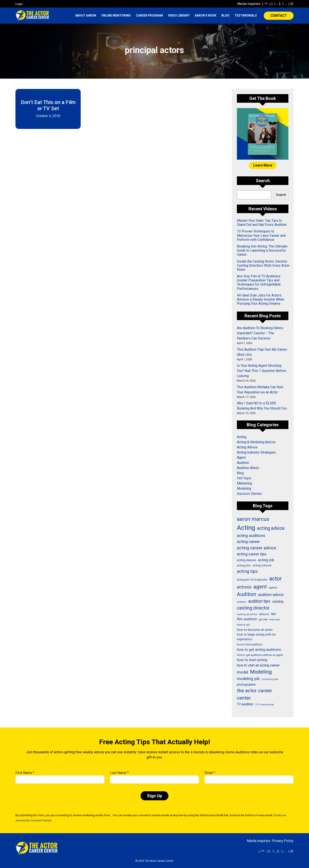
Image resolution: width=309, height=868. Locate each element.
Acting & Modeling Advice (256, 442)
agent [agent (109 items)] (260, 587)
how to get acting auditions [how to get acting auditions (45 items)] (259, 649)
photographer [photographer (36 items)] (246, 685)
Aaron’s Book (205, 15)
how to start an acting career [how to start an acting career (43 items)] (258, 665)
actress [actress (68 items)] (244, 587)
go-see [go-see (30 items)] (263, 619)
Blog (225, 15)
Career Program (149, 15)
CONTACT (279, 16)
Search (281, 195)
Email (210, 773)
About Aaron (86, 15)
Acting (242, 437)
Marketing (244, 483)
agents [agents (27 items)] (273, 588)
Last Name (119, 773)
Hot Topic (244, 478)
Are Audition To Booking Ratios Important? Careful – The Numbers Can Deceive (260, 333)
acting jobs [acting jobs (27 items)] (244, 565)
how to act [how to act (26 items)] (243, 625)
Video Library (179, 15)
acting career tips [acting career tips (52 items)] (252, 554)
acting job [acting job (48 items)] (266, 560)
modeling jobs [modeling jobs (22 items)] (270, 679)
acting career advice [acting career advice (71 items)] (257, 548)
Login (19, 4)
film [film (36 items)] (274, 614)
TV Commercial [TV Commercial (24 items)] (264, 704)
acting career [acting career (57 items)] (248, 542)
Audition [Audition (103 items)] (247, 594)
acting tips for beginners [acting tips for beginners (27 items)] (252, 580)
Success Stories (249, 494)
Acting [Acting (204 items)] (246, 528)
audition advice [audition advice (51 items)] (271, 595)
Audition (243, 463)
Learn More (263, 165)
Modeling (244, 488)
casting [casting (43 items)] (278, 601)
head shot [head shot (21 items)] (275, 620)
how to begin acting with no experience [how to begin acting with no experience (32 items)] (256, 637)
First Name (25, 773)
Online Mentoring (116, 15)
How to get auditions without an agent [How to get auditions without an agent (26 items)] (260, 655)
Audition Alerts (248, 468)
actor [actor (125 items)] (276, 579)
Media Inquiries (249, 4)
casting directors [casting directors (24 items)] (247, 614)
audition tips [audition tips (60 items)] (259, 601)
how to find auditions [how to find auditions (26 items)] (250, 645)
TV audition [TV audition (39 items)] (245, 704)
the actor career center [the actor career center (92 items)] (255, 694)
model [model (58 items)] (242, 672)
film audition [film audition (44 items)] (247, 619)
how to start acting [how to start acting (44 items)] (252, 660)
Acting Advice (247, 447)
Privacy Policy (283, 841)
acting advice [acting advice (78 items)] (271, 528)
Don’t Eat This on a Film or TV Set (48, 105)
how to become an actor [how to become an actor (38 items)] (255, 630)
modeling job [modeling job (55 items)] (248, 679)
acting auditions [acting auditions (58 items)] (251, 536)
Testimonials (246, 15)
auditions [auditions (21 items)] (242, 602)
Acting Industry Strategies (256, 452)
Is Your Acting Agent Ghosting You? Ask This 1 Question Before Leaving (262, 371)
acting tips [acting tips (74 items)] (247, 571)
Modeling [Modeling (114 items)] (261, 672)
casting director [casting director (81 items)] (253, 608)
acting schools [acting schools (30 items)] (262, 565)
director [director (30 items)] (264, 614)
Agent (241, 458)
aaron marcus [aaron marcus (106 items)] (253, 519)
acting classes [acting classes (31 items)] (246, 560)
